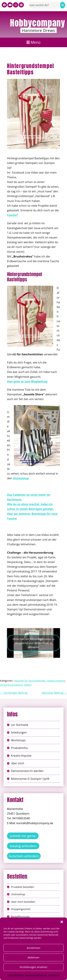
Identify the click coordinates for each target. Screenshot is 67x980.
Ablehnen (34, 957)
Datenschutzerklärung (36, 975)
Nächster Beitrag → (54, 693)
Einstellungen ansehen (33, 967)
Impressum (54, 975)
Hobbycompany (38, 23)
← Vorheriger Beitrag (14, 693)
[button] (62, 922)
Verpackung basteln (11, 685)
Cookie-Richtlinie (15, 975)
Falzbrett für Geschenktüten (30, 681)
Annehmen (33, 948)
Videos (28, 685)
